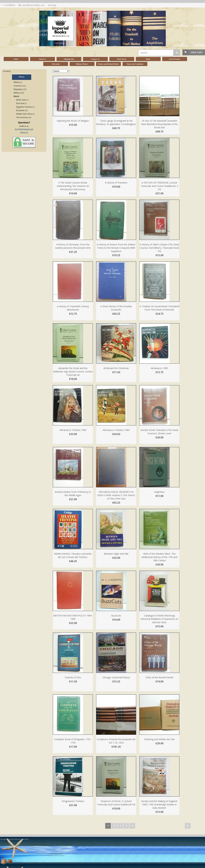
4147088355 (10, 5)
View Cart (197, 52)
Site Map (52, 5)
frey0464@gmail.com (24, 129)
